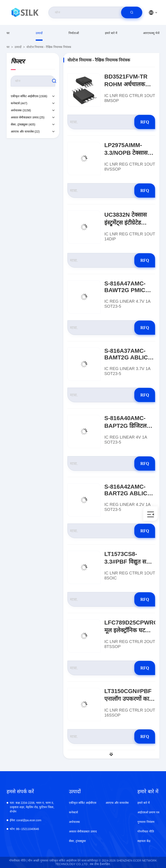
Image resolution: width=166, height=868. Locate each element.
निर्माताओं (74, 33)
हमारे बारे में (111, 33)
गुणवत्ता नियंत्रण (146, 822)
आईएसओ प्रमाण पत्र (148, 812)
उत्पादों (39, 33)
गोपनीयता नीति (146, 831)
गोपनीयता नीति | (18, 861)
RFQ (140, 122)
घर (8, 33)
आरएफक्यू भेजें (151, 33)
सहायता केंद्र (144, 841)
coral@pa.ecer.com (26, 820)
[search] (132, 12)
